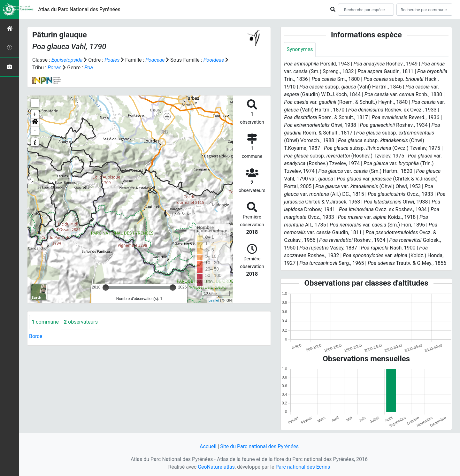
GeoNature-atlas (216, 467)
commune (45, 322)
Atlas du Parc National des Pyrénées (79, 9)
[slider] (106, 288)
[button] (35, 123)
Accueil (208, 446)
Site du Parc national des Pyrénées (259, 446)
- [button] (35, 131)
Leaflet (214, 300)
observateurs (81, 322)
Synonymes (300, 49)
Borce (36, 336)
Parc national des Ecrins (303, 467)
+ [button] (35, 114)
